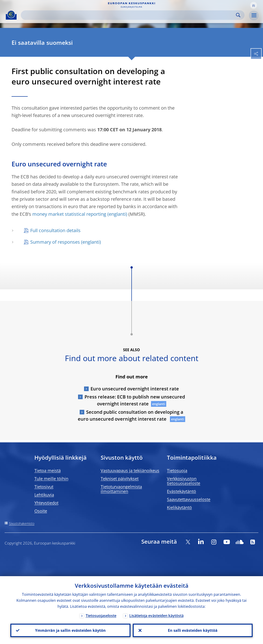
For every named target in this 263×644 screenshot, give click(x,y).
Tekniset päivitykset (120, 479)
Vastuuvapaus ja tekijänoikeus (130, 470)
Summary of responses (55, 242)
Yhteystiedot (46, 503)
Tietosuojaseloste (101, 616)
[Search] (129, 15)
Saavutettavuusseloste (189, 499)
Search (238, 15)
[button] (254, 5)
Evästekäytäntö (181, 491)
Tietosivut (44, 487)
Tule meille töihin (51, 479)
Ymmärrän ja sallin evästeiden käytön (70, 630)
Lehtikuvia (44, 495)
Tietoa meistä (48, 470)
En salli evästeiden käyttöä (193, 630)
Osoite (41, 511)
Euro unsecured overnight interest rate (135, 389)
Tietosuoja (177, 470)
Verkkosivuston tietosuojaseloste (184, 481)
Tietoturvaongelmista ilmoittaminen (121, 489)
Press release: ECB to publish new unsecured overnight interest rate (135, 400)
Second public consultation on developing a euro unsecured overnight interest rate (131, 415)
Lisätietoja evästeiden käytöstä (156, 616)
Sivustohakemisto (22, 523)
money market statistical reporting (69, 214)
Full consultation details (55, 230)
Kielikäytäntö (179, 507)
